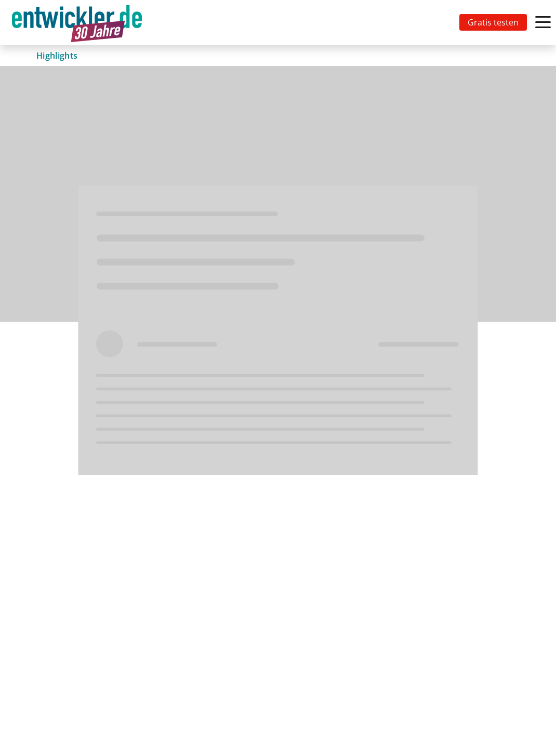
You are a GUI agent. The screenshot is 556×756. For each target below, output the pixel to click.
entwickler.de (77, 24)
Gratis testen (493, 22)
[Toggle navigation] (79, 23)
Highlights (57, 56)
